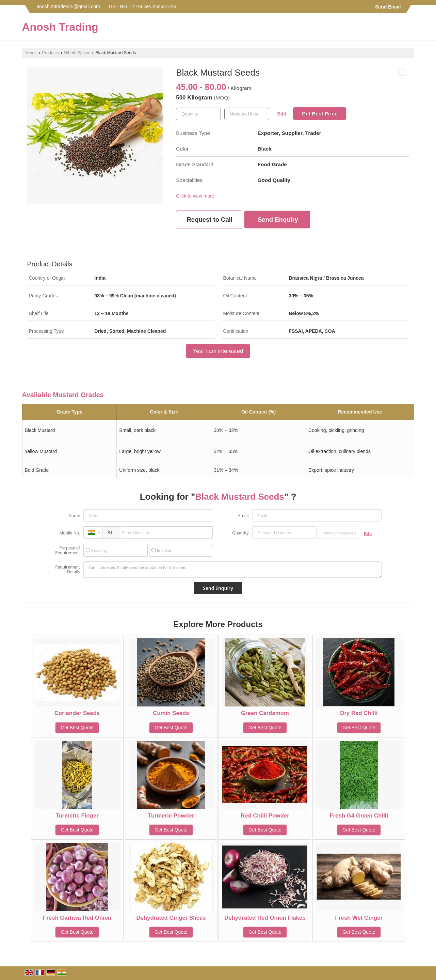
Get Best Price (319, 114)
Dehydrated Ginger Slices (171, 918)
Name (75, 516)
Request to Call (210, 220)
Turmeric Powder (171, 816)
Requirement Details (68, 570)
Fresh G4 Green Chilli (359, 816)
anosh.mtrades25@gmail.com (68, 6)
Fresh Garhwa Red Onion (77, 918)
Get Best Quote (77, 728)
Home (31, 53)
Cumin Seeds (171, 713)
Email (244, 516)
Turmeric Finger (77, 816)
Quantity (240, 533)
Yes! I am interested (218, 351)
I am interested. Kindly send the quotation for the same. (232, 570)
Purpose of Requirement (68, 550)
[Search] (410, 29)
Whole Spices (77, 53)
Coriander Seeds (77, 713)
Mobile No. (70, 533)
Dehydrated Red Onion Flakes (265, 918)
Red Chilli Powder (265, 816)
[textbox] (247, 114)
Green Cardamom (265, 713)
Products (50, 53)
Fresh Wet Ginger (359, 918)
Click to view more (195, 196)
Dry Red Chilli (359, 713)
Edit (282, 114)
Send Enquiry (278, 220)
